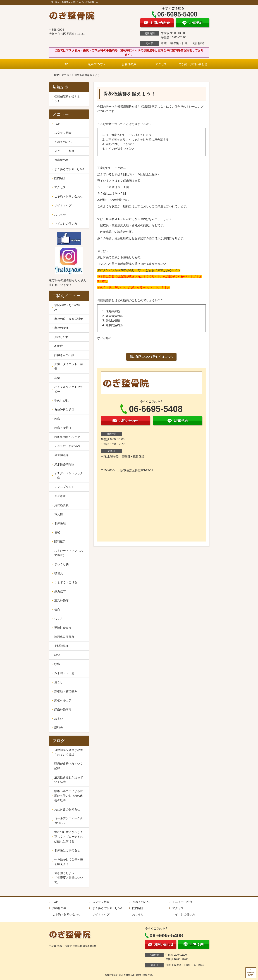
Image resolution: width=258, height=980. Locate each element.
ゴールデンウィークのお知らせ (69, 821)
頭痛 (57, 664)
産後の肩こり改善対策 (69, 319)
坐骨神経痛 (61, 455)
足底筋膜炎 (61, 505)
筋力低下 (67, 75)
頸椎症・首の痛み (66, 691)
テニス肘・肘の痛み (67, 446)
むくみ (59, 619)
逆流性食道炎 (63, 628)
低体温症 (60, 523)
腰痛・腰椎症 (63, 428)
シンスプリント (64, 487)
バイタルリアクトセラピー (69, 389)
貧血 (57, 610)
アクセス (161, 64)
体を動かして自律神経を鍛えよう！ (69, 862)
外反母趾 (60, 496)
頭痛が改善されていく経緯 (69, 766)
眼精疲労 (60, 541)
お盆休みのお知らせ (67, 809)
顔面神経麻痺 (63, 709)
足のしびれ (61, 337)
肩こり (59, 682)
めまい (59, 719)
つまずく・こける (66, 582)
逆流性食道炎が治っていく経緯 (69, 780)
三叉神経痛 (61, 600)
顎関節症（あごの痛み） (67, 307)
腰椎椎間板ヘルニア (67, 437)
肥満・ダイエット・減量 (69, 366)
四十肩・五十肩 (64, 673)
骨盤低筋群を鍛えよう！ (67, 99)
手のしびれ (61, 401)
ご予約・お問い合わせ (193, 64)
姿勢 (57, 378)
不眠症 (59, 346)
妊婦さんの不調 (64, 355)
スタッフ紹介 (63, 133)
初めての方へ (97, 64)
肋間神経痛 (61, 646)
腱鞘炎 (59, 728)
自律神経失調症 (64, 410)
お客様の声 (129, 64)
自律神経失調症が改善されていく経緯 (69, 752)
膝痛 (57, 419)
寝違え (59, 573)
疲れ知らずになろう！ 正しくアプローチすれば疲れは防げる (70, 837)
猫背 (57, 655)
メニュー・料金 (64, 151)
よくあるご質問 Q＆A (69, 169)
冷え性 (59, 514)
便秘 (57, 532)
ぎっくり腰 (61, 564)
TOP (65, 64)
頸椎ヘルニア (63, 700)
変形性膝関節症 (64, 464)
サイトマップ (63, 205)
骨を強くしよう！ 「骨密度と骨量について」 (69, 878)
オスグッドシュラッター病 (69, 476)
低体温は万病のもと (67, 850)
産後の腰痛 (61, 328)
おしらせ (60, 215)
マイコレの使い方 (66, 224)
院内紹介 (60, 178)
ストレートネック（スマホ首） (69, 553)
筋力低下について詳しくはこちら (151, 357)
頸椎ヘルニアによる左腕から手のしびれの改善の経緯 (69, 796)
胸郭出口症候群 (64, 637)
